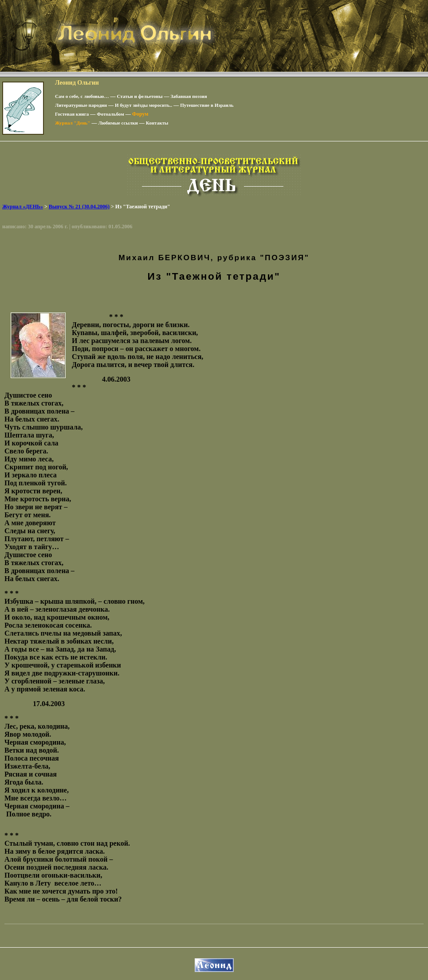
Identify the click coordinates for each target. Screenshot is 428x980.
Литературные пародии (81, 105)
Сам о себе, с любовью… (82, 96)
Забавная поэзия (189, 96)
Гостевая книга (72, 114)
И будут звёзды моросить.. (143, 105)
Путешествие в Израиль (207, 105)
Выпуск (79, 207)
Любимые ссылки (118, 123)
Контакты (157, 123)
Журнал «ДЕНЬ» (23, 207)
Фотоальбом (110, 114)
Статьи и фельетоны (140, 96)
